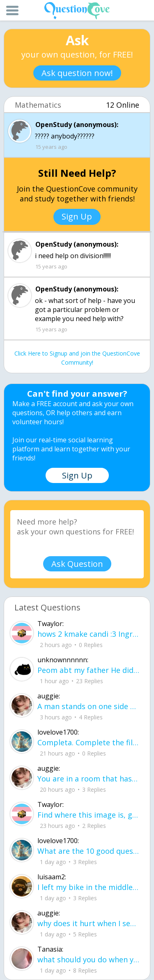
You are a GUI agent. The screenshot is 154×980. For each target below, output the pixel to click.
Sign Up (77, 216)
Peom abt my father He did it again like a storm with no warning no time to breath (88, 670)
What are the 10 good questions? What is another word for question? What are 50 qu (88, 851)
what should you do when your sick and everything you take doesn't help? (88, 959)
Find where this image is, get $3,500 (88, 815)
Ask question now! (77, 73)
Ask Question (77, 564)
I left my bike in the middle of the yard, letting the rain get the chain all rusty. (88, 887)
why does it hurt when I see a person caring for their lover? (88, 923)
